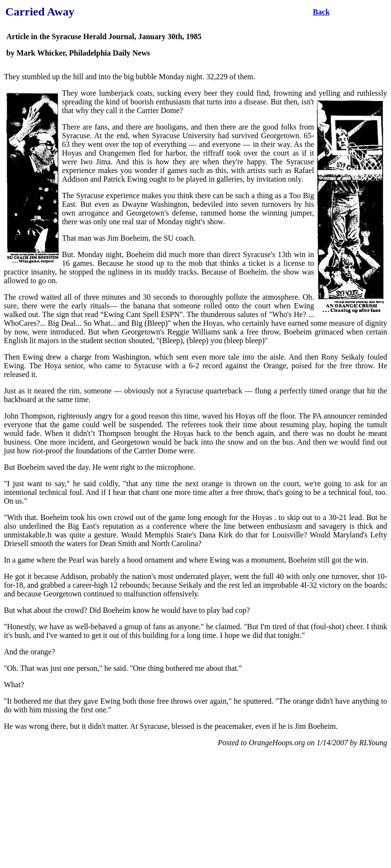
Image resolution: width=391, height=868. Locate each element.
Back (322, 12)
